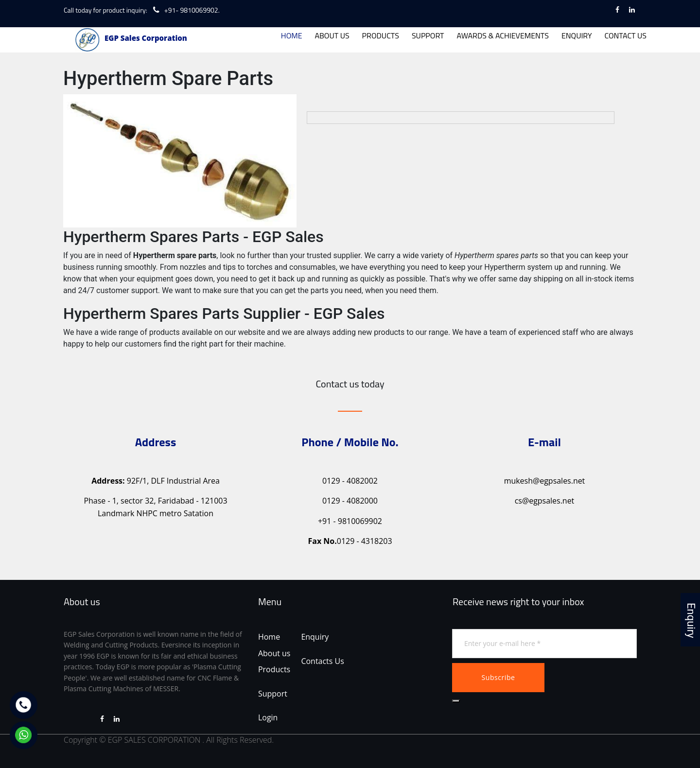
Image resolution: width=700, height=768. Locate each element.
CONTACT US (625, 36)
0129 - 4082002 (350, 480)
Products (274, 669)
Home (269, 636)
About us (274, 653)
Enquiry (315, 636)
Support (273, 693)
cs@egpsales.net (545, 500)
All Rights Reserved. (240, 740)
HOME (292, 36)
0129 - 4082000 (350, 500)
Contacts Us (323, 661)
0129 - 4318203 (350, 541)
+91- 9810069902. (192, 10)
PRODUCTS (381, 36)
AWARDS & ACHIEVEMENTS (503, 36)
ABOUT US (332, 36)
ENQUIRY (577, 36)
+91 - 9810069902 (350, 521)
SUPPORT (428, 36)
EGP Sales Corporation (146, 38)
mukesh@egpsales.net (544, 480)
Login (268, 717)
